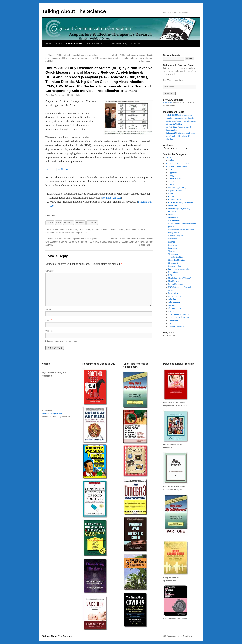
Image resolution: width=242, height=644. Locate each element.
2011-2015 (73, 230)
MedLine (50, 169)
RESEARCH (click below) (177, 166)
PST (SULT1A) (175, 296)
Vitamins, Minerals (176, 326)
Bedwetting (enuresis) (177, 187)
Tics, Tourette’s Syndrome (179, 314)
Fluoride (172, 242)
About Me (135, 44)
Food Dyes (173, 245)
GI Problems (173, 254)
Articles (59, 44)
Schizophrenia (174, 302)
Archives (172, 160)
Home (49, 44)
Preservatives (174, 293)
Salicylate (172, 299)
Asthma (171, 181)
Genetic (171, 251)
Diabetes (172, 215)
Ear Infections (174, 221)
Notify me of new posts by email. (63, 342)
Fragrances (173, 248)
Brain (88, 230)
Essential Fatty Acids (177, 236)
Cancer (171, 197)
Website (49, 331)
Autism (81, 230)
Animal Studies (174, 178)
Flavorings (173, 239)
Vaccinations (173, 320)
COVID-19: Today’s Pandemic (181, 203)
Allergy (171, 175)
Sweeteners (173, 311)
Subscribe (169, 93)
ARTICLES (170, 157)
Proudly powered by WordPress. (179, 636)
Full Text (63, 169)
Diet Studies (173, 218)
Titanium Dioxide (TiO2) (119, 230)
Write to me (168, 103)
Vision (171, 323)
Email (49, 320)
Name (49, 309)
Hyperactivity (174, 263)
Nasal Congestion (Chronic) (180, 278)
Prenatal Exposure (176, 284)
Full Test (116, 198)
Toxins (134, 230)
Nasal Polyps (174, 281)
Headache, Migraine (176, 260)
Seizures (172, 305)
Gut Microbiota (177, 257)
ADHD (171, 169)
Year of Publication (95, 44)
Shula (78, 95)
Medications (173, 272)
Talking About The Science (74, 11)
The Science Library (117, 44)
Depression (173, 206)
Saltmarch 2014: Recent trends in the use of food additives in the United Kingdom (181, 136)
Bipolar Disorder (175, 191)
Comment (50, 271)
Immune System (175, 266)
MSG (170, 275)
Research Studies (74, 44)
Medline (106, 198)
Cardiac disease (175, 200)
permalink (83, 233)
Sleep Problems (175, 308)
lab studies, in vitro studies (179, 269)
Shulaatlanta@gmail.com (52, 414)
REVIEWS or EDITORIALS (177, 163)
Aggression (173, 172)
